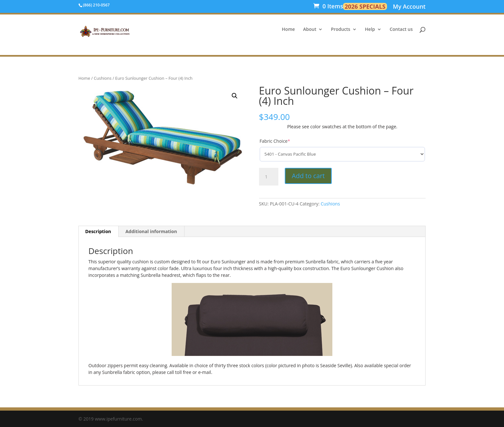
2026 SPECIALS (365, 6)
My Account (409, 7)
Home (288, 30)
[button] (235, 96)
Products (341, 30)
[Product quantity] (269, 177)
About (310, 30)
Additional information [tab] (151, 231)
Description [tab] (98, 231)
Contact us (401, 30)
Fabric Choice (275, 141)
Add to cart (308, 176)
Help (370, 30)
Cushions (103, 78)
